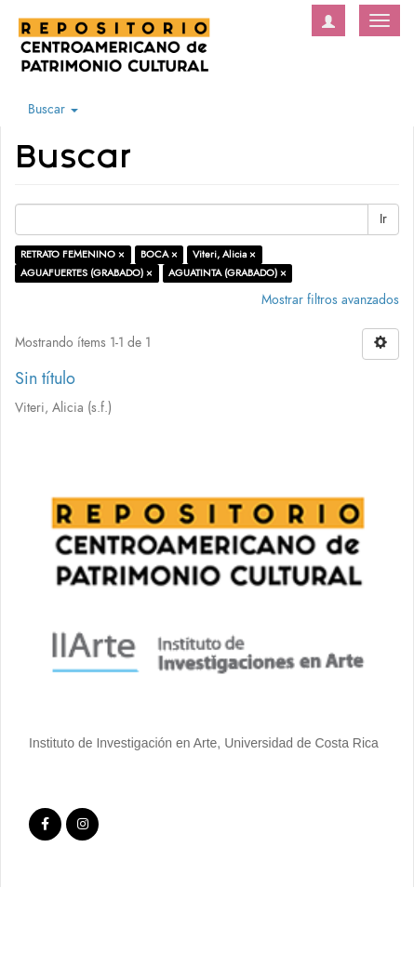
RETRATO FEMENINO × (73, 254)
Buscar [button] (53, 109)
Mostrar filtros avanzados (330, 300)
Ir (383, 219)
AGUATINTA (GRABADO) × (227, 273)
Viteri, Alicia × (224, 254)
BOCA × (159, 254)
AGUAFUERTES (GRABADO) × (87, 273)
